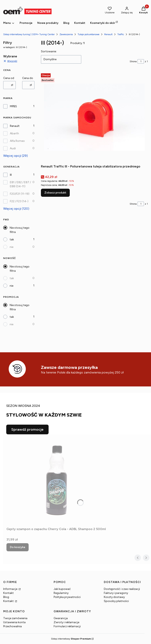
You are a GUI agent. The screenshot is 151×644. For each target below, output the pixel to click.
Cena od (9, 78)
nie (11, 247)
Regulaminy (61, 593)
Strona (133, 61)
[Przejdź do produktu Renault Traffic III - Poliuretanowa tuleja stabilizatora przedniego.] (94, 117)
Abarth (14, 133)
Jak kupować (62, 589)
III (11, 175)
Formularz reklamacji (67, 626)
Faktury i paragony (116, 593)
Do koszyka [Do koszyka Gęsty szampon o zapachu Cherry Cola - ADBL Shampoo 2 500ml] (18, 547)
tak (12, 239)
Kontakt (8, 593)
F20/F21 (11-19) (20, 194)
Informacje (11, 589)
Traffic (121, 34)
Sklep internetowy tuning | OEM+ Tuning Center (29, 34)
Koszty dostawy (114, 597)
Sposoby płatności (116, 601)
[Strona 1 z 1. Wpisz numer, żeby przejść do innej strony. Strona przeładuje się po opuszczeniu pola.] (141, 61)
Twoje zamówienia (15, 618)
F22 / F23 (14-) (19, 201)
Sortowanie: (49, 51)
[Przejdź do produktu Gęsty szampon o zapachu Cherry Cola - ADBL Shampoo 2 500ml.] (57, 480)
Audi (13, 148)
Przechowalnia (12, 626)
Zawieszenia (66, 34)
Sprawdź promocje (27, 429)
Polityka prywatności (67, 597)
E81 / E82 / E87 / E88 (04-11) (20, 184)
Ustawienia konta (14, 622)
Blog (6, 597)
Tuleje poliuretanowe (89, 34)
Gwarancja (61, 618)
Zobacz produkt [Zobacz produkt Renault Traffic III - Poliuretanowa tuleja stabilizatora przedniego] (55, 193)
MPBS (13, 106)
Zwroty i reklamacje (66, 622)
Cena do (28, 78)
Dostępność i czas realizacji (122, 589)
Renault (108, 34)
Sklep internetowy (71, 639)
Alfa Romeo (17, 141)
